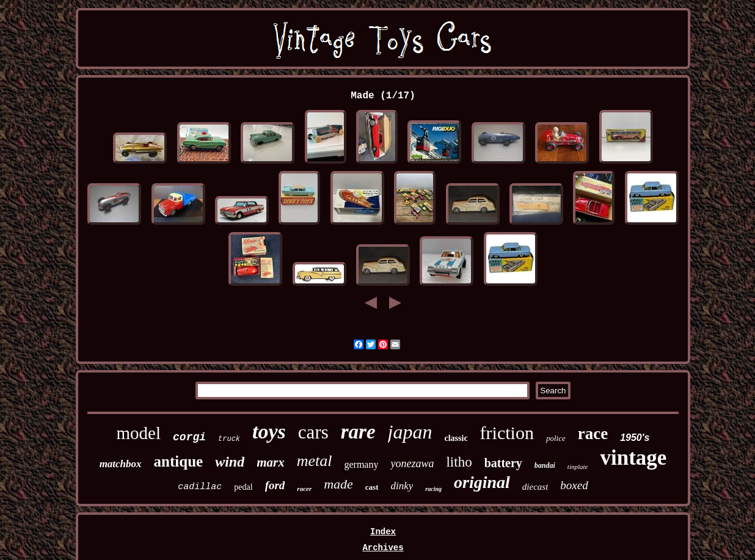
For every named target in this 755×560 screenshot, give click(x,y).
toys (269, 431)
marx (271, 462)
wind (230, 462)
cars (313, 432)
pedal (243, 487)
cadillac (200, 487)
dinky (402, 486)
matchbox (121, 464)
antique (179, 461)
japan (410, 432)
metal (315, 461)
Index (383, 532)
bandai (545, 465)
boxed (574, 485)
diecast (535, 487)
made (338, 484)
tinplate (578, 467)
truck (229, 439)
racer (304, 489)
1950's (635, 438)
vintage (633, 458)
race (593, 434)
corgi (189, 437)
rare (358, 432)
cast (372, 487)
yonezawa (412, 464)
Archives (383, 548)
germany (361, 464)
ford (275, 485)
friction (507, 433)
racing (433, 489)
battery (503, 463)
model (139, 433)
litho (459, 462)
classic (456, 438)
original (482, 482)
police (556, 438)
